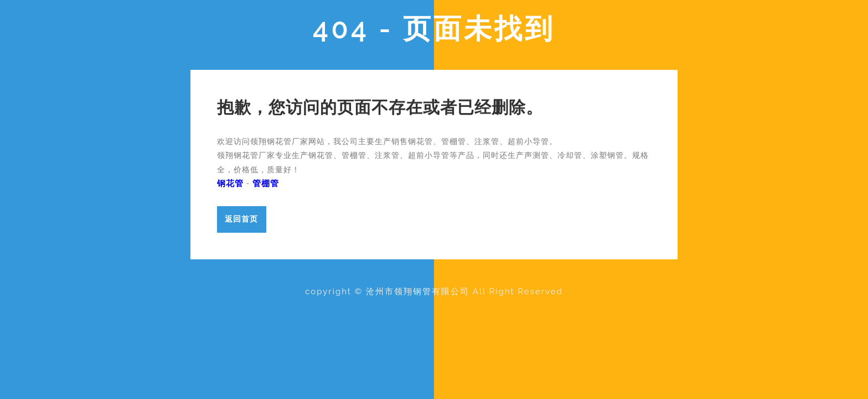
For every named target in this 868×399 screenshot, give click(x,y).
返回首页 (241, 219)
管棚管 (266, 183)
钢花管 (230, 183)
